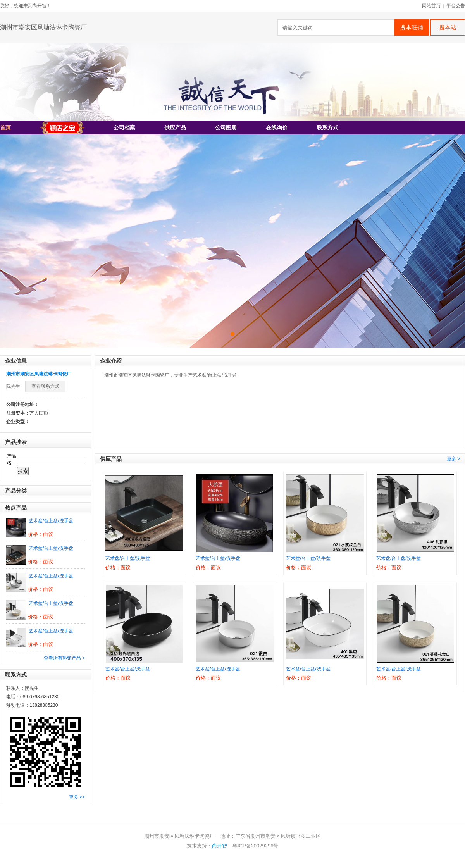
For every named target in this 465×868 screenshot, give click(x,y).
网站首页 (431, 6)
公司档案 (124, 128)
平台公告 (456, 6)
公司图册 (226, 128)
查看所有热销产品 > (64, 658)
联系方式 (327, 128)
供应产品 (175, 128)
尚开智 (220, 846)
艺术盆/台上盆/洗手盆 (51, 521)
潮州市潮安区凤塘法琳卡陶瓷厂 (43, 27)
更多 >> (77, 797)
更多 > (453, 459)
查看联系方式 (45, 386)
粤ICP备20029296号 (256, 846)
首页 (5, 128)
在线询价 (277, 128)
